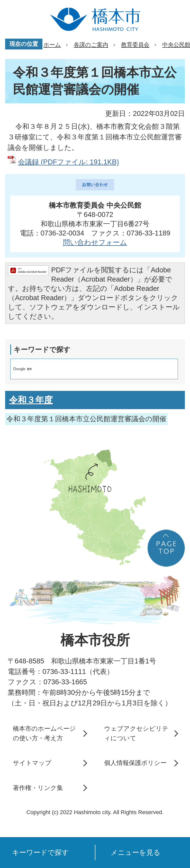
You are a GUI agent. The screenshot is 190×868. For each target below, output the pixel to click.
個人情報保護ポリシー (135, 763)
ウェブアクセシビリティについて (136, 733)
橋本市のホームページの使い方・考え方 (44, 733)
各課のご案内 (91, 45)
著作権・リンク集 (38, 788)
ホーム (52, 45)
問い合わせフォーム (95, 242)
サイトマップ (32, 763)
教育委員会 (135, 45)
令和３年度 (31, 400)
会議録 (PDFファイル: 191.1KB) (68, 162)
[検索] (89, 369)
